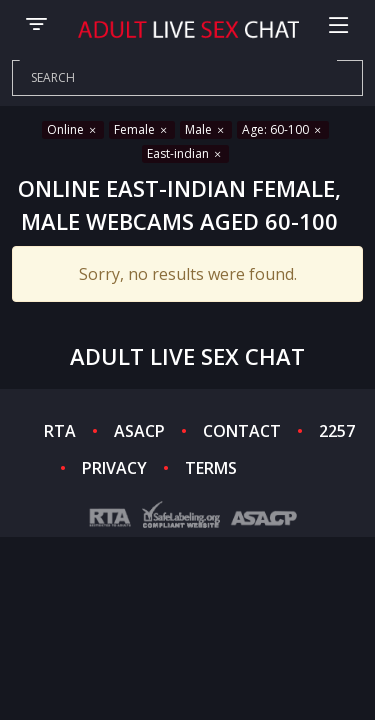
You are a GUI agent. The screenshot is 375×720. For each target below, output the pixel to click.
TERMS (211, 468)
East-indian (185, 153)
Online (73, 129)
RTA (60, 431)
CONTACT (242, 431)
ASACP (139, 431)
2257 (337, 431)
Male (206, 129)
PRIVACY (114, 468)
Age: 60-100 (283, 129)
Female (142, 129)
